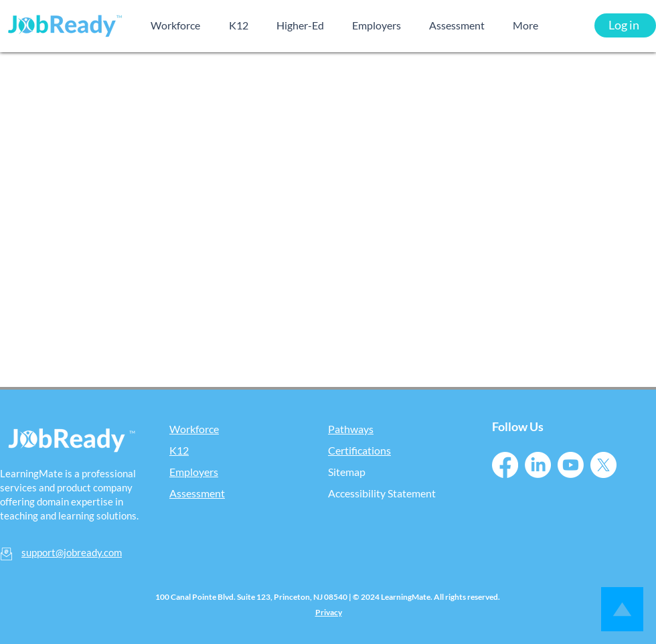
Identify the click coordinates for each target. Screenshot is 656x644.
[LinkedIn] (538, 465)
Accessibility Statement (382, 493)
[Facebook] (505, 465)
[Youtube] (571, 465)
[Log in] (625, 25)
